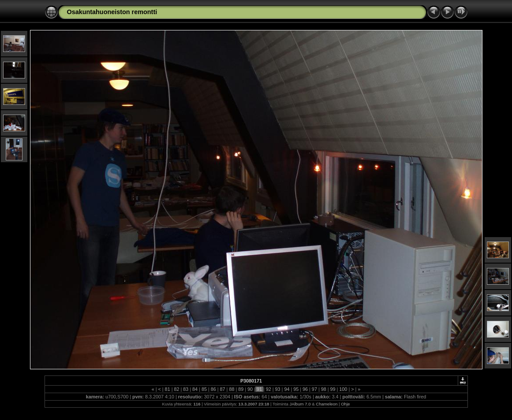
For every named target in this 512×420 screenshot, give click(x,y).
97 (314, 389)
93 (278, 389)
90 (250, 389)
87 (223, 389)
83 (186, 389)
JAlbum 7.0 (300, 404)
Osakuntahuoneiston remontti (112, 12)
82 (176, 389)
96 (305, 389)
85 (204, 389)
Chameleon (327, 404)
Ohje (345, 404)
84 (195, 389)
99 (333, 389)
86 (213, 389)
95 (296, 389)
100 (343, 389)
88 (232, 389)
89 (241, 389)
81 (168, 389)
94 (287, 389)
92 (269, 389)
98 (324, 389)
